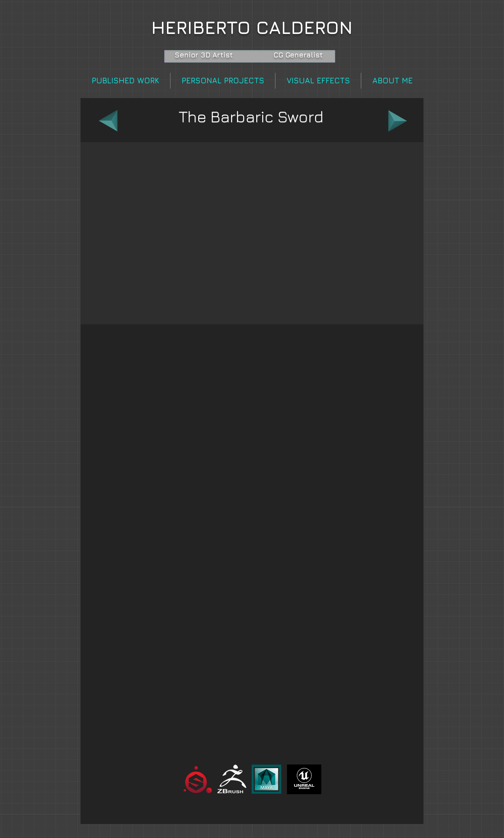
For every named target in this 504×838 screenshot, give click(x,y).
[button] (252, 233)
